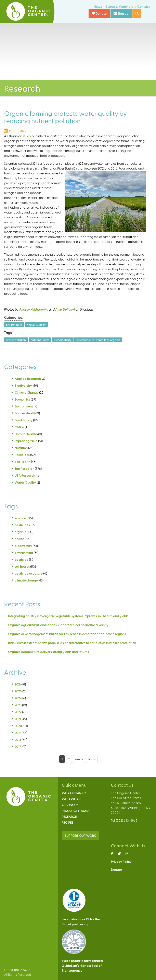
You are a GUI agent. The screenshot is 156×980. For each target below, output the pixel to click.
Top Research (24, 468)
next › (79, 759)
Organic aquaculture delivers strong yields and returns (49, 652)
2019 (18, 733)
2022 (18, 712)
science (20, 518)
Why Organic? (74, 793)
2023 (18, 705)
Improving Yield (26, 441)
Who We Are (72, 799)
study (27, 136)
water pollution (16, 340)
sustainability (63, 340)
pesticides (22, 525)
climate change (26, 580)
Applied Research (28, 378)
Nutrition (21, 448)
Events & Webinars (120, 6)
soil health (22, 566)
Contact (144, 6)
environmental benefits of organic (98, 340)
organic (20, 532)
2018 (18, 740)
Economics (22, 399)
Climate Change (27, 392)
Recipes (68, 822)
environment (24, 552)
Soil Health (23, 462)
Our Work (70, 805)
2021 (18, 719)
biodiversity (23, 546)
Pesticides (22, 455)
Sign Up (121, 13)
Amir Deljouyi (65, 309)
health (19, 539)
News (98, 6)
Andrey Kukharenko (34, 309)
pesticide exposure (29, 573)
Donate (99, 13)
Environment (14, 325)
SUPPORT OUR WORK (80, 835)
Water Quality (36, 325)
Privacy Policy (121, 861)
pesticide (22, 559)
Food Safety (24, 420)
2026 (18, 684)
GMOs (19, 427)
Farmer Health (25, 413)
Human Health (25, 434)
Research (69, 816)
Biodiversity (23, 385)
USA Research (25, 475)
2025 (18, 691)
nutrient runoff (40, 340)
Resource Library (76, 811)
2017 (18, 746)
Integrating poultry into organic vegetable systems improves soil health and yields (68, 616)
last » (92, 759)
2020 (18, 726)
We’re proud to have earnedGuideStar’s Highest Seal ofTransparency (82, 965)
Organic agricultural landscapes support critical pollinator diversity (58, 625)
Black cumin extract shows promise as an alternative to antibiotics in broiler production (72, 643)
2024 (18, 698)
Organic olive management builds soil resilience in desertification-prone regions (67, 634)
